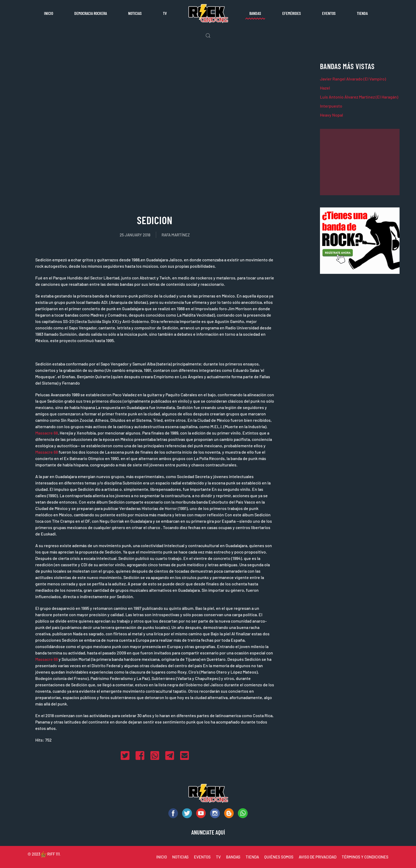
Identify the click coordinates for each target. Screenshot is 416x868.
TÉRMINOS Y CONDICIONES (365, 857)
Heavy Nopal (331, 115)
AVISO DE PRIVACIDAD (318, 857)
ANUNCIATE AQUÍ (208, 832)
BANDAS (233, 857)
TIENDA (252, 857)
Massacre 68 (47, 433)
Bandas (255, 13)
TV (165, 13)
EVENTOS (202, 857)
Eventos (329, 13)
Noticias (135, 13)
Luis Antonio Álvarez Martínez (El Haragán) (359, 97)
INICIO (162, 857)
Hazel (325, 88)
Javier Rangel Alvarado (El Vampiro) (353, 79)
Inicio (49, 13)
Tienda (362, 13)
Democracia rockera (91, 13)
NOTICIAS (180, 857)
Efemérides (292, 13)
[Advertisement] (360, 162)
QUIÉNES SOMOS (279, 857)
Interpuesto (331, 106)
